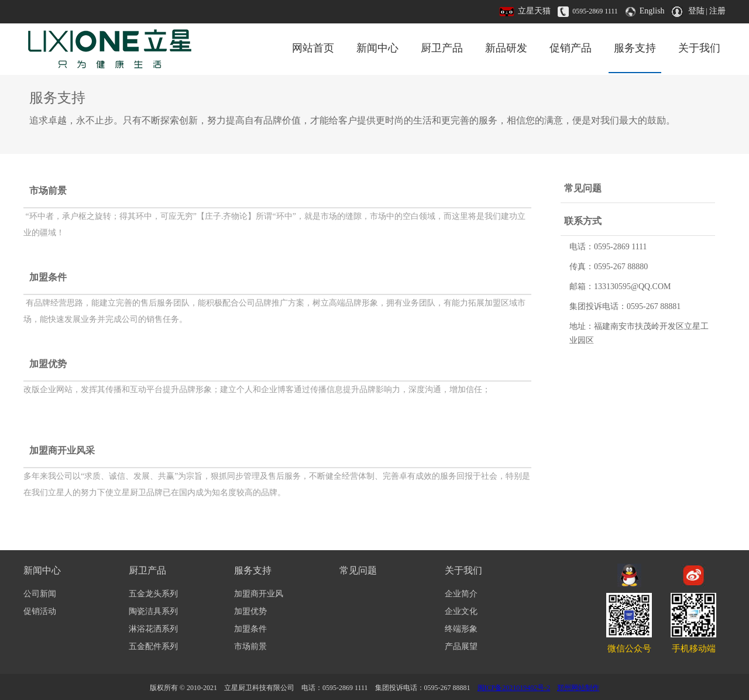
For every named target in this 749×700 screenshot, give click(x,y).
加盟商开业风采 (62, 450)
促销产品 (571, 48)
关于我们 (699, 48)
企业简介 (461, 594)
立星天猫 (534, 11)
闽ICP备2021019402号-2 (514, 688)
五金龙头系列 (153, 594)
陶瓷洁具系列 (153, 611)
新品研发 (506, 48)
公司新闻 (40, 594)
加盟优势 (48, 364)
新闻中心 (377, 48)
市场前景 (48, 191)
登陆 (696, 11)
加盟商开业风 (259, 594)
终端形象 (461, 629)
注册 (717, 11)
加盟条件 (48, 277)
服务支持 (635, 48)
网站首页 (313, 48)
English (652, 11)
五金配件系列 (153, 646)
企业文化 (461, 611)
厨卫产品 (442, 48)
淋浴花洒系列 (153, 629)
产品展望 (461, 646)
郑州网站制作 (578, 688)
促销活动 (40, 611)
